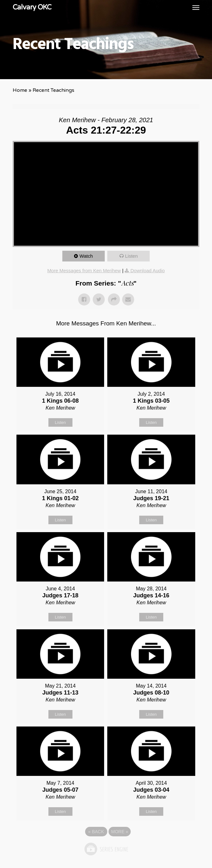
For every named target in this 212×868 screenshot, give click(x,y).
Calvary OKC (32, 7)
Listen (131, 256)
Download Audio (147, 270)
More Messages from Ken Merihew (84, 270)
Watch (86, 256)
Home (20, 90)
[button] (196, 7)
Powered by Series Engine (106, 849)
